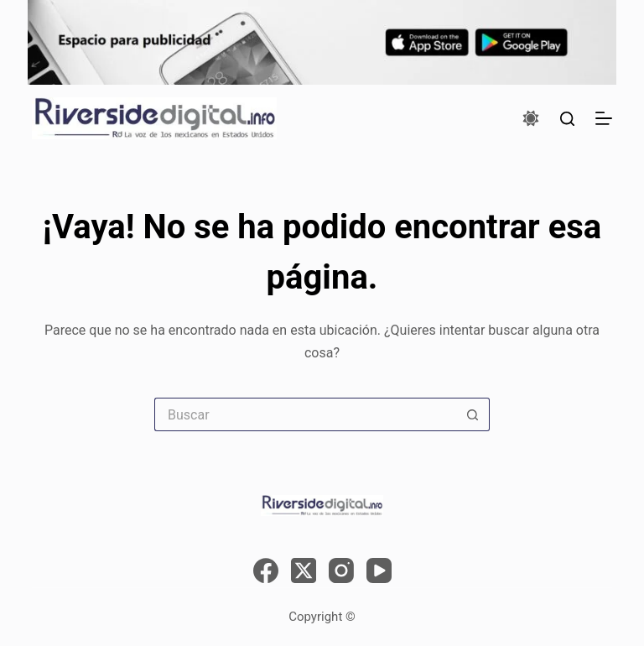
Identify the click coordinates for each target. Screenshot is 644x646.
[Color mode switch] (531, 118)
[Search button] (473, 414)
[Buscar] (567, 119)
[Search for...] (305, 414)
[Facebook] (266, 570)
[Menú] (604, 118)
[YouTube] (379, 570)
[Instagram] (341, 570)
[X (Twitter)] (304, 570)
